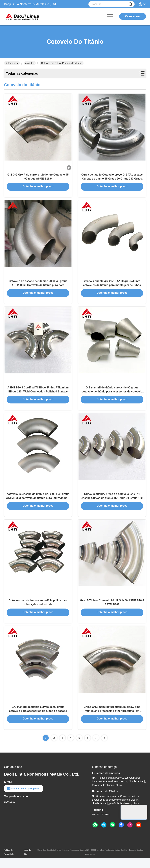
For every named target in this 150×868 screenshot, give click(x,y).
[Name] (130, 4)
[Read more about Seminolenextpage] (96, 748)
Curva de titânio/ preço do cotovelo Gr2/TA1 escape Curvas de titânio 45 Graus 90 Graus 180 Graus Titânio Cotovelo (112, 504)
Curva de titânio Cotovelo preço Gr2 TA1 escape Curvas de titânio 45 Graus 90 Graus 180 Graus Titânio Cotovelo (112, 180)
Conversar (133, 16)
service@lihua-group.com (23, 799)
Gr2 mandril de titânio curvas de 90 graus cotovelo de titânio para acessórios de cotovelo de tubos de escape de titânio (112, 396)
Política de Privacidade (9, 862)
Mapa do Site (27, 862)
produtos (30, 63)
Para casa (12, 63)
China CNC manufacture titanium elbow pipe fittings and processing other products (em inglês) (112, 721)
